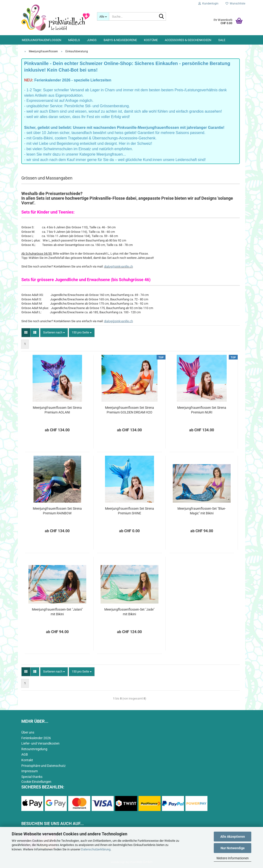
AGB (25, 754)
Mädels (74, 40)
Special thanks (32, 777)
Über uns (28, 732)
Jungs (92, 40)
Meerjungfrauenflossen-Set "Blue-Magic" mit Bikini (202, 511)
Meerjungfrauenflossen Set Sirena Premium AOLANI (57, 410)
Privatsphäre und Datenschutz (43, 766)
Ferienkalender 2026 (36, 738)
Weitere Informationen (233, 858)
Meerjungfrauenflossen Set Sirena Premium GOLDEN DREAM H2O (130, 410)
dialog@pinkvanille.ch (118, 266)
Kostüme (151, 40)
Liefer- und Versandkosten (40, 743)
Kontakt (27, 760)
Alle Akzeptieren (233, 837)
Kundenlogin (208, 4)
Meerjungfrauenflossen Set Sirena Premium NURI (202, 410)
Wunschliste (235, 4)
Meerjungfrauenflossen (41, 40)
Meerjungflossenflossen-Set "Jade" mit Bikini (129, 612)
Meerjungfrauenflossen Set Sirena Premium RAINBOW (57, 511)
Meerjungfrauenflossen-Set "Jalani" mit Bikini (57, 612)
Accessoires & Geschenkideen (188, 40)
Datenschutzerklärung (96, 849)
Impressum (30, 771)
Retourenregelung (34, 749)
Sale (222, 40)
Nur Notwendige (233, 848)
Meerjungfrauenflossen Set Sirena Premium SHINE (130, 511)
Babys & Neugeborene (120, 40)
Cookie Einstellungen (36, 782)
